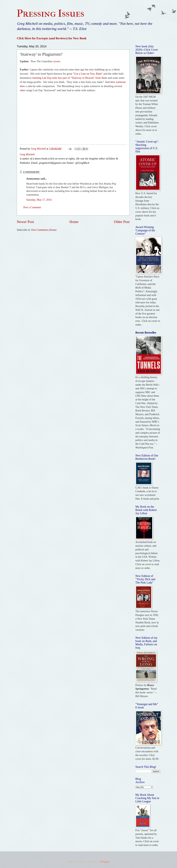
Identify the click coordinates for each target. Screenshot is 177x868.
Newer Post (25, 222)
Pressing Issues (51, 13)
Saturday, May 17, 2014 (39, 200)
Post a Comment (32, 207)
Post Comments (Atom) (44, 230)
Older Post (122, 222)
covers (57, 61)
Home (74, 222)
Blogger (105, 862)
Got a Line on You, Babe (88, 74)
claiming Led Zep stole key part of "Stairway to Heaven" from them (69, 78)
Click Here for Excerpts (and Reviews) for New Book (52, 38)
